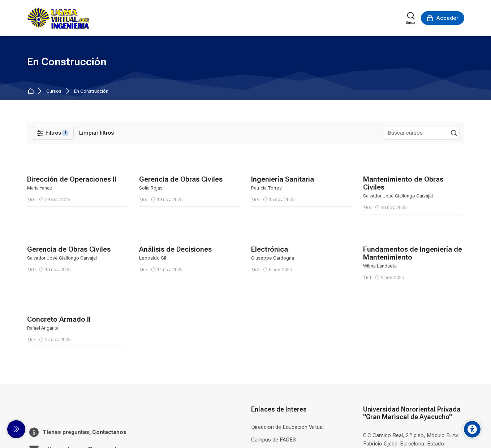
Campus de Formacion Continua (290, 374)
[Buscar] (411, 18)
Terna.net (262, 387)
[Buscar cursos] (454, 133)
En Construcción (91, 92)
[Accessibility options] (472, 429)
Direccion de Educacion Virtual (287, 297)
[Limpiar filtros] (96, 133)
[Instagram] (459, 430)
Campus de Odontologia (280, 348)
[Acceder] (443, 18)
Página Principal (32, 92)
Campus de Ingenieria (277, 335)
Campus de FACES (274, 310)
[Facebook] (446, 430)
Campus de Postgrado (278, 361)
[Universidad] (58, 18)
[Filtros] (53, 133)
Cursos (54, 92)
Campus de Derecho (276, 323)
